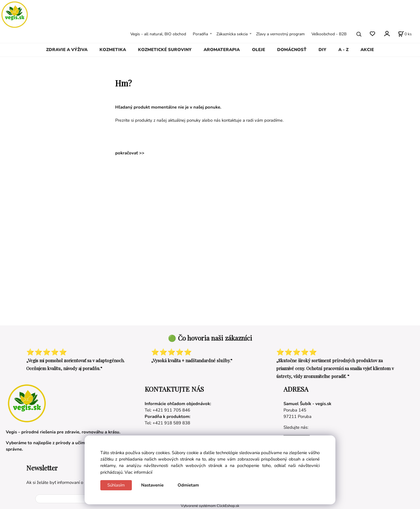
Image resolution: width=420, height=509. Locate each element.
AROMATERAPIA (222, 50)
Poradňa (200, 34)
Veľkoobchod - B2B (329, 34)
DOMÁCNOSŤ (292, 50)
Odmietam (188, 485)
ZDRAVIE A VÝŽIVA (67, 50)
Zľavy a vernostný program (280, 34)
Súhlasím (116, 485)
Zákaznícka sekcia (232, 34)
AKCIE (367, 50)
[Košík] (405, 34)
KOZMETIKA (113, 50)
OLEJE (259, 50)
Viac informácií (138, 472)
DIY (322, 50)
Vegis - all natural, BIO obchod (158, 34)
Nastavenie (152, 485)
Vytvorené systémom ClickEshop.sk (210, 506)
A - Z (343, 50)
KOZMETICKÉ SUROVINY (165, 50)
